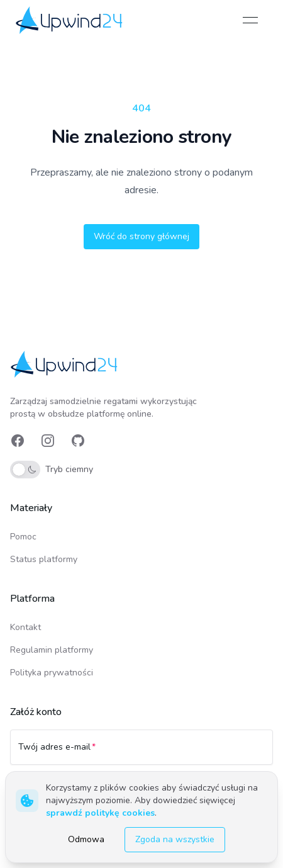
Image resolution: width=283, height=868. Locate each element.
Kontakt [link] (25, 627)
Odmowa (86, 839)
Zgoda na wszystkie (175, 839)
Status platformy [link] (44, 559)
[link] (70, 20)
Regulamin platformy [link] (52, 650)
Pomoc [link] (23, 537)
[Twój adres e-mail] (141, 753)
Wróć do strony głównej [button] (141, 236)
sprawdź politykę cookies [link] (100, 813)
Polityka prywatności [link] (52, 673)
